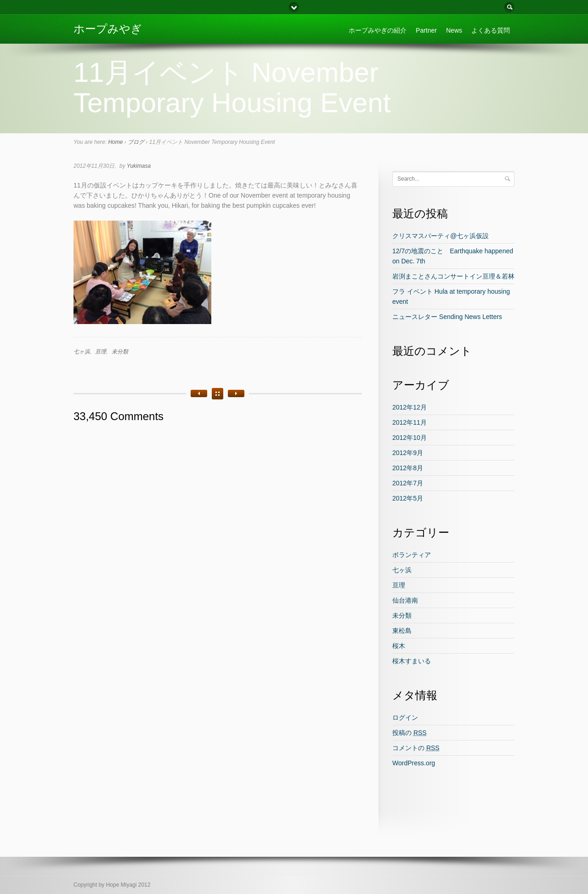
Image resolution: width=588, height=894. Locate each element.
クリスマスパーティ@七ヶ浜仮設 (441, 236)
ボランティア (412, 555)
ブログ (136, 142)
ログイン (405, 717)
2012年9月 (408, 453)
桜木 (399, 646)
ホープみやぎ (108, 29)
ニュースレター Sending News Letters (447, 317)
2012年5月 (408, 498)
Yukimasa (139, 166)
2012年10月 (410, 438)
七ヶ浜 (82, 352)
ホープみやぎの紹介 (378, 30)
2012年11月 (410, 422)
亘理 (101, 352)
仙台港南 (405, 600)
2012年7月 (408, 483)
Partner (426, 30)
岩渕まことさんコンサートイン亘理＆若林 (453, 276)
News (454, 30)
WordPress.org (414, 763)
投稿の (410, 733)
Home (115, 142)
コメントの (416, 748)
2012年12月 (410, 407)
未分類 (120, 352)
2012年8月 (408, 468)
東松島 (402, 631)
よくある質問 (491, 30)
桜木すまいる (412, 661)
